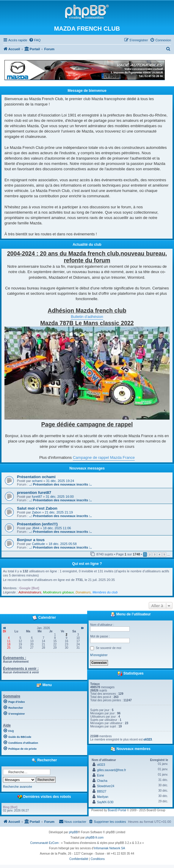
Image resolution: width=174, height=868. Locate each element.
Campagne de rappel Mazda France (104, 457)
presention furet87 (34, 493)
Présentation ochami (36, 477)
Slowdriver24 (106, 786)
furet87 (37, 497)
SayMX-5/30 (105, 802)
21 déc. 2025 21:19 (59, 512)
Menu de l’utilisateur (130, 615)
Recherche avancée (18, 787)
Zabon (36, 512)
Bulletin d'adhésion (87, 317)
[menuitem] (35, 40)
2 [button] (150, 554)
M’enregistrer (99, 655)
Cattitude (38, 544)
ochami (37, 481)
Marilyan (103, 797)
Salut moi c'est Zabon (37, 508)
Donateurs (83, 592)
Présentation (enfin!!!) (37, 524)
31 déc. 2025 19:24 (60, 481)
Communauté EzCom (44, 843)
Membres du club (105, 592)
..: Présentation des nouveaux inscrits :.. (61, 484)
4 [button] (160, 554)
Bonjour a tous (31, 540)
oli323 (148, 739)
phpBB (73, 832)
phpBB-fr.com (95, 838)
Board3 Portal (117, 810)
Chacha (102, 781)
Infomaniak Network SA (110, 848)
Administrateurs (30, 592)
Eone (100, 775)
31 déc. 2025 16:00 (60, 497)
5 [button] (164, 554)
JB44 (36, 528)
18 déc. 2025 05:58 (62, 544)
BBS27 (102, 791)
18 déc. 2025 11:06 (57, 528)
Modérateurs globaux (58, 592)
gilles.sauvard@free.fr (111, 770)
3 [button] (155, 554)
